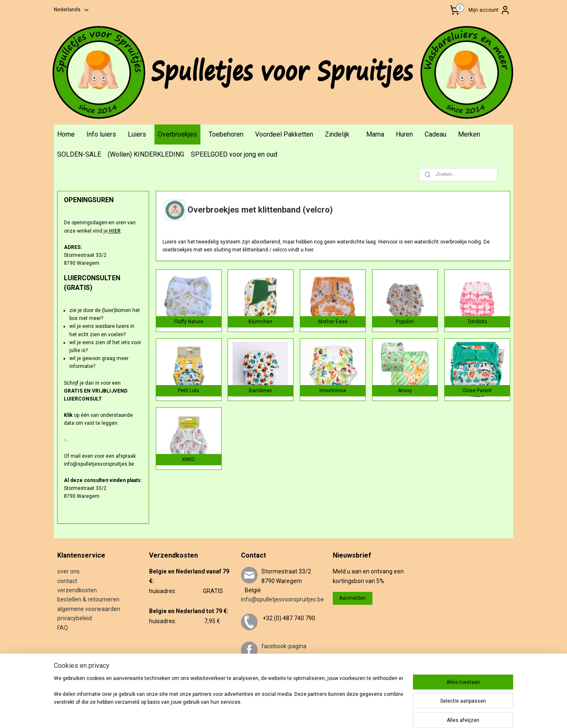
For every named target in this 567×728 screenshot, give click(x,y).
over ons (68, 571)
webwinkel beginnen (331, 713)
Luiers (137, 134)
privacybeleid (75, 618)
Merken (469, 134)
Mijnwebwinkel (401, 713)
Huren (404, 134)
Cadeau (435, 134)
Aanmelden (352, 598)
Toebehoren (226, 134)
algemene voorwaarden (89, 609)
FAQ (63, 628)
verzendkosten (77, 590)
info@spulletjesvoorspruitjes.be (282, 599)
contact (67, 581)
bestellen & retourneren (88, 599)
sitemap (285, 713)
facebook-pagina (284, 646)
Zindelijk (337, 134)
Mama (375, 134)
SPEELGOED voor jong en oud (234, 154)
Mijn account (489, 10)
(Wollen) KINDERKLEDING (146, 154)
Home (66, 134)
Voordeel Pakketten (284, 134)
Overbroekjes (177, 134)
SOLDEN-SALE (79, 154)
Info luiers (101, 134)
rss (301, 713)
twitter (270, 675)
